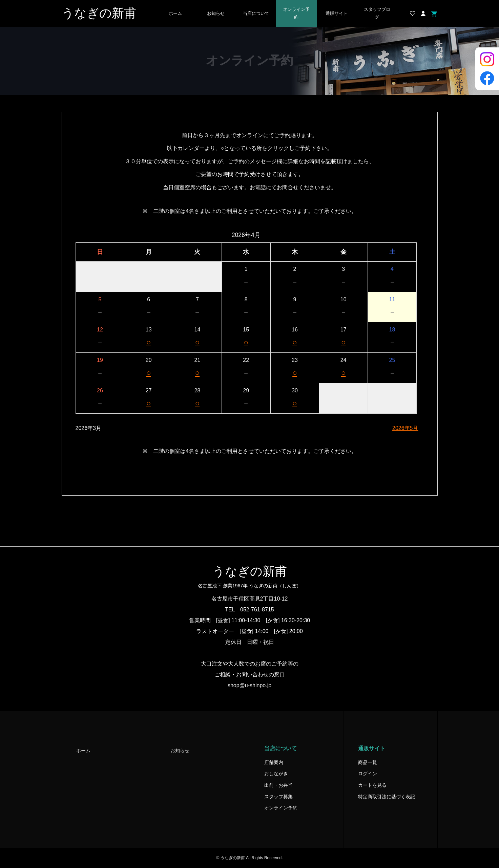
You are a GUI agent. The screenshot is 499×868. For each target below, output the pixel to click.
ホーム (175, 14)
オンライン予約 (296, 13)
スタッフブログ (377, 13)
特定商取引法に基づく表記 (387, 797)
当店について (256, 14)
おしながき (276, 774)
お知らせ (216, 14)
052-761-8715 (257, 610)
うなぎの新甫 (99, 13)
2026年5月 (405, 428)
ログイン (368, 774)
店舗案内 (274, 762)
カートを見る (372, 785)
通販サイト (337, 14)
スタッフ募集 (278, 797)
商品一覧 (368, 762)
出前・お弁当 (278, 785)
